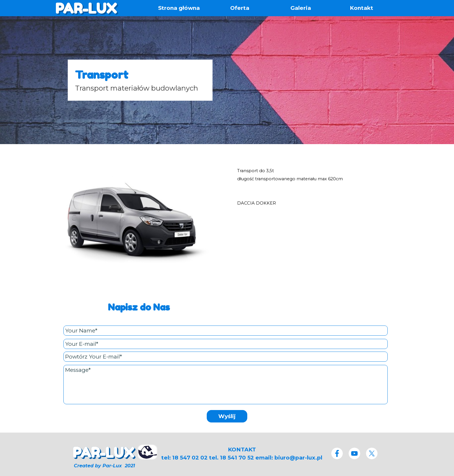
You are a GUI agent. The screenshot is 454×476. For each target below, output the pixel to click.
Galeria (301, 8)
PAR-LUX (86, 8)
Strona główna (179, 8)
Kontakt (361, 8)
